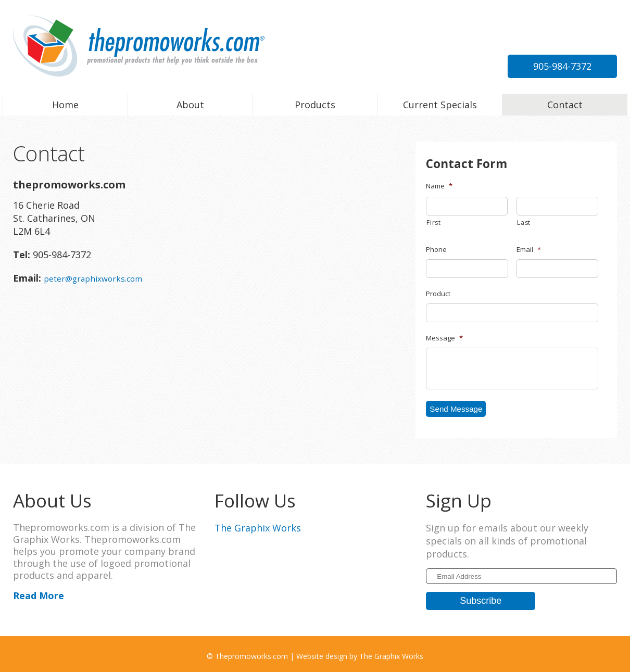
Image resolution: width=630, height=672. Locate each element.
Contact (565, 105)
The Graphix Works (258, 524)
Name (439, 186)
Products (315, 105)
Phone (436, 250)
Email (529, 250)
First (433, 223)
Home (65, 105)
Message (444, 338)
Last (524, 223)
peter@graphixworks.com (559, 43)
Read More (39, 592)
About (190, 105)
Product (438, 294)
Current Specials (440, 105)
